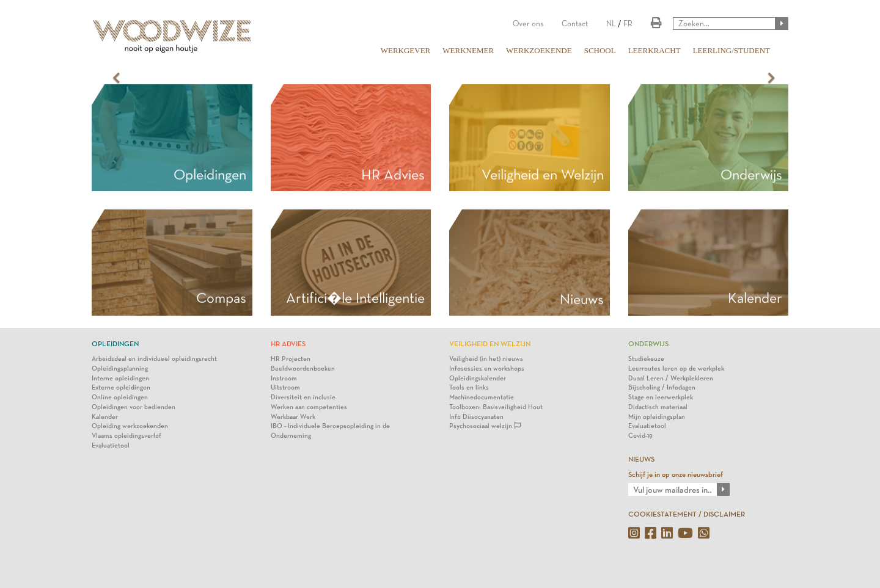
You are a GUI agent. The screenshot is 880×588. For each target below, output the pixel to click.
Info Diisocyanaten (476, 417)
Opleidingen (210, 175)
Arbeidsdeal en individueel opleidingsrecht (154, 359)
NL (611, 24)
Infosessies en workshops (487, 368)
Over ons (528, 24)
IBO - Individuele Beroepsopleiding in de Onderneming (330, 431)
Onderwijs (751, 175)
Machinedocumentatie (482, 397)
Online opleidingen (120, 397)
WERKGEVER (406, 50)
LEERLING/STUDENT (732, 50)
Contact (575, 24)
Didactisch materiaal (658, 407)
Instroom (284, 378)
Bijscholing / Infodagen (662, 387)
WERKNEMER (468, 50)
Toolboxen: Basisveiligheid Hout (496, 407)
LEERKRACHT (654, 50)
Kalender (105, 417)
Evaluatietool (111, 445)
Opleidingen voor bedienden (134, 407)
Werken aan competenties (309, 407)
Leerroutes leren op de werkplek (676, 368)
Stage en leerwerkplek (661, 397)
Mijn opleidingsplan (657, 417)
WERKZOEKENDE (539, 50)
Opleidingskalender (478, 378)
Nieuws (582, 299)
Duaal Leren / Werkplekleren (671, 378)
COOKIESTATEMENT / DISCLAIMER (687, 514)
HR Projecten (291, 359)
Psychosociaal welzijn (485, 426)
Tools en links (469, 387)
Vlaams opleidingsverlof (127, 436)
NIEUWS (641, 459)
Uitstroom (285, 387)
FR (628, 24)
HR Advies (393, 175)
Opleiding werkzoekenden (130, 426)
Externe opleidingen (121, 387)
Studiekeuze (646, 359)
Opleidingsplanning (120, 368)
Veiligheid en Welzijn (543, 175)
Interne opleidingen (120, 378)
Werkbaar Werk (293, 417)
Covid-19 (640, 436)
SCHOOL (600, 50)
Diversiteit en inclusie (303, 397)
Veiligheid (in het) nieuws (486, 359)
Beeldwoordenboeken (303, 368)
